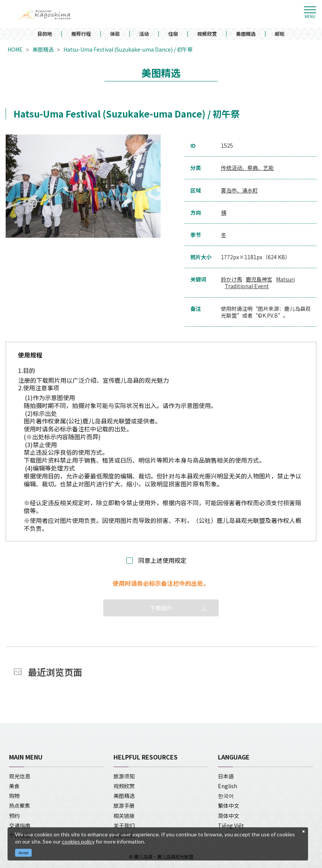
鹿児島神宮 (259, 279)
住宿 (173, 34)
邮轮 (280, 34)
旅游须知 (124, 776)
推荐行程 (81, 34)
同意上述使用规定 (163, 560)
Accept (24, 853)
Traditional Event (247, 286)
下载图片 (161, 608)
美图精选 (246, 34)
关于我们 (124, 825)
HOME (15, 49)
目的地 (45, 34)
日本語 (226, 776)
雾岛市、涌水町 (239, 190)
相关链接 (124, 816)
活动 (144, 34)
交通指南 (20, 825)
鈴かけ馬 (232, 279)
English (228, 786)
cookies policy (78, 841)
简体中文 (228, 816)
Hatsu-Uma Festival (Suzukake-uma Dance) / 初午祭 (128, 49)
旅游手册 (124, 805)
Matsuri (285, 279)
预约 (14, 816)
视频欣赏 (207, 34)
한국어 (226, 796)
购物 (14, 796)
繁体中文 (228, 805)
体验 (115, 34)
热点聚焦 (20, 805)
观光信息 (20, 776)
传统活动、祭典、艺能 (247, 168)
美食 (14, 786)
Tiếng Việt (231, 825)
